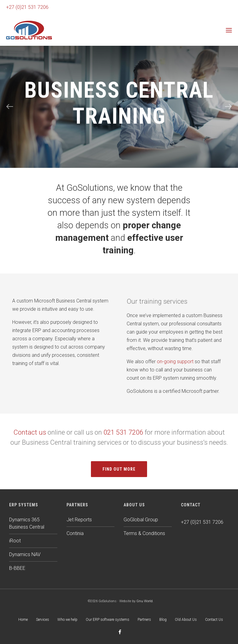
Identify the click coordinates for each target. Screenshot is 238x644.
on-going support (175, 362)
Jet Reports (79, 520)
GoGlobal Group (141, 520)
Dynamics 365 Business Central (27, 523)
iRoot (15, 541)
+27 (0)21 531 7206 (27, 7)
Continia (75, 533)
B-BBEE (17, 568)
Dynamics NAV (25, 554)
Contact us (30, 432)
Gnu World (144, 601)
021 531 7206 (123, 432)
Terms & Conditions (144, 533)
